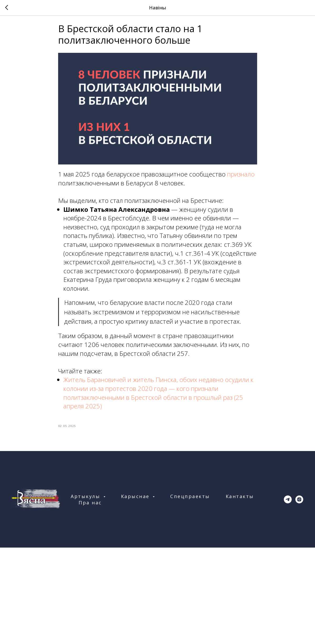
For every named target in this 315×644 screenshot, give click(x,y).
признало (241, 176)
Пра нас (90, 506)
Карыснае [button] (136, 500)
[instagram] (299, 503)
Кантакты (240, 500)
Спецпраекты (190, 500)
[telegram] (288, 503)
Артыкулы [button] (86, 500)
